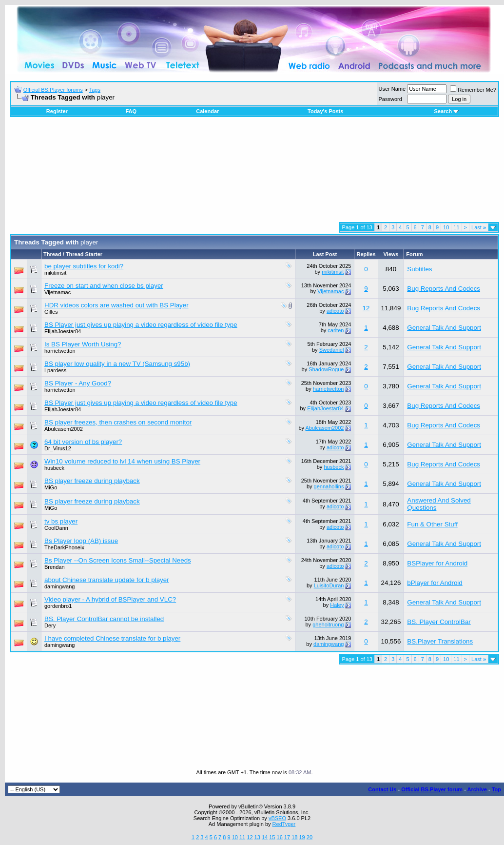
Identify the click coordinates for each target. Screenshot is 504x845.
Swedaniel (332, 350)
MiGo (51, 487)
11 (456, 227)
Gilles (51, 312)
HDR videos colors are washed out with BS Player (116, 305)
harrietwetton (60, 351)
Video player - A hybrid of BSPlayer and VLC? (110, 599)
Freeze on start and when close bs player (104, 286)
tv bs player (61, 521)
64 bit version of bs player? (83, 442)
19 (302, 837)
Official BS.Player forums (53, 90)
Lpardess (55, 370)
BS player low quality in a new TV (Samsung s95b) (117, 364)
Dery (50, 625)
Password (390, 99)
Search (446, 111)
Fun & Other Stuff (432, 524)
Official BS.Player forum (432, 789)
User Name (392, 89)
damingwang (59, 586)
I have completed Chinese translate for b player (112, 638)
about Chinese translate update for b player (107, 580)
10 (446, 227)
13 (257, 837)
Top (496, 789)
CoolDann (56, 528)
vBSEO (277, 818)
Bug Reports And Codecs (444, 289)
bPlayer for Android (435, 583)
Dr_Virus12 (58, 448)
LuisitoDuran (329, 585)
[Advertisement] (255, 173)
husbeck (54, 468)
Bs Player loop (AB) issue (81, 541)
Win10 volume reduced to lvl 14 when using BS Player (122, 461)
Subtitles (419, 269)
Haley (337, 605)
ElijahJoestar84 (63, 331)
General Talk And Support (444, 328)
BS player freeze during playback (92, 481)
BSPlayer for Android (437, 563)
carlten (336, 330)
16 (280, 837)
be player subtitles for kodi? (84, 266)
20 (310, 837)
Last (479, 227)
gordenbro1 (58, 606)
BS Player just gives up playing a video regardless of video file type (141, 325)
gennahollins (329, 486)
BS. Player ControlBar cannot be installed (104, 619)
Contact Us (382, 789)
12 (366, 308)
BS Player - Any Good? (78, 383)
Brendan (55, 567)
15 (272, 837)
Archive (477, 789)
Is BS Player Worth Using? (83, 344)
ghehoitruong (328, 624)
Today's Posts (325, 111)
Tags (95, 90)
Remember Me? (473, 90)
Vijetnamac (58, 292)
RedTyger (284, 824)
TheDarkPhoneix (64, 547)
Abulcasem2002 (64, 429)
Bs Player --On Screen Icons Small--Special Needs (118, 560)
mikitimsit (55, 273)
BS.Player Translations (440, 641)
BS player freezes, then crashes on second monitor (118, 422)
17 (287, 837)
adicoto (335, 311)
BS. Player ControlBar (439, 622)
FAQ (131, 111)
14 (265, 837)
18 (294, 837)
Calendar (207, 111)
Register (57, 111)
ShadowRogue (326, 369)
